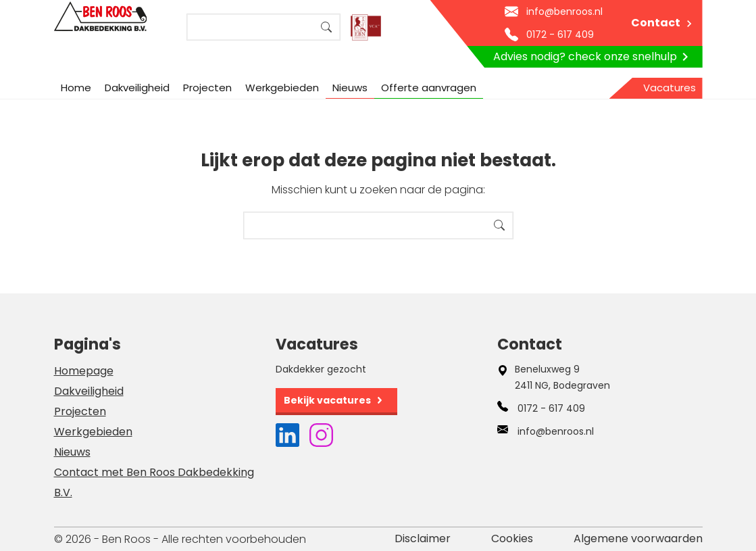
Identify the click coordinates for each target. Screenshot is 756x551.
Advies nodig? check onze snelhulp (593, 57)
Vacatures (670, 88)
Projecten (207, 88)
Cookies (512, 538)
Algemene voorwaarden (638, 538)
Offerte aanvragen (429, 88)
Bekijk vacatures (327, 400)
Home (76, 88)
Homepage (84, 371)
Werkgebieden (282, 88)
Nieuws (350, 88)
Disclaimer (423, 538)
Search (326, 27)
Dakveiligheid (137, 88)
